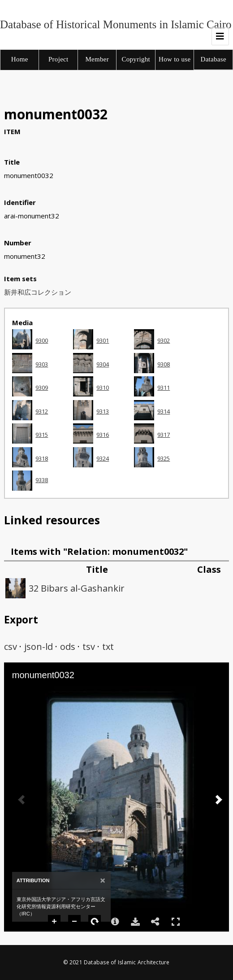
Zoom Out (75, 922)
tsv (89, 647)
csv (11, 647)
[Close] (103, 881)
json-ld (39, 647)
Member (97, 59)
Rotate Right (95, 922)
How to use (175, 59)
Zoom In (55, 922)
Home (20, 59)
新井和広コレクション (38, 292)
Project (58, 59)
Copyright (136, 59)
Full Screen (176, 921)
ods (68, 647)
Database (214, 59)
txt (108, 647)
